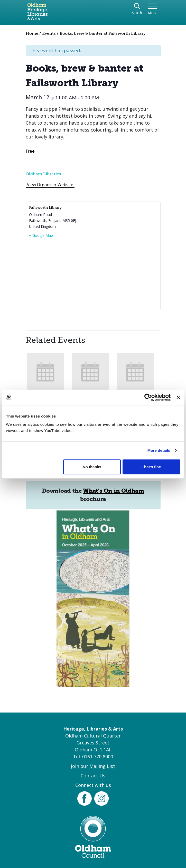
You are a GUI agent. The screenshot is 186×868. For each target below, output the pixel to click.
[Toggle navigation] (152, 9)
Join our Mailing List (93, 766)
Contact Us (93, 776)
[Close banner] (178, 397)
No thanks (92, 467)
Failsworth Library (45, 208)
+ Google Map (41, 235)
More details (159, 450)
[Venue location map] (93, 274)
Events (49, 33)
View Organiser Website (50, 185)
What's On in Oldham (114, 491)
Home (32, 33)
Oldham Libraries (43, 174)
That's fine (151, 467)
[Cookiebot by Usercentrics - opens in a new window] (148, 397)
